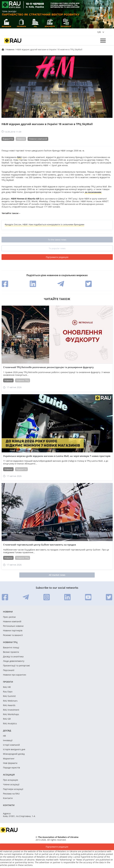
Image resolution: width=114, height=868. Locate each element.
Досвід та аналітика (13, 657)
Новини (21, 139)
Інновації (8, 740)
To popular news (57, 248)
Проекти (8, 682)
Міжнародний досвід (14, 754)
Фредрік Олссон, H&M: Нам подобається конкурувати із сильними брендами (44, 224)
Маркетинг (9, 759)
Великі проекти (11, 652)
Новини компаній (38, 139)
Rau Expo (8, 692)
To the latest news (57, 240)
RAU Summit (9, 696)
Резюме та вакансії (13, 635)
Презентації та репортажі (16, 666)
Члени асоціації (11, 784)
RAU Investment (11, 710)
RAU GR (7, 719)
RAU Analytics (10, 724)
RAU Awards (9, 705)
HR (4, 736)
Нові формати (10, 763)
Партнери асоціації (13, 789)
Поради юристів (11, 768)
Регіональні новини (13, 626)
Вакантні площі (11, 648)
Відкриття (8, 139)
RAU (19, 157)
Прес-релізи (9, 617)
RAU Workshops (11, 714)
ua (99, 32)
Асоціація (9, 775)
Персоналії (9, 670)
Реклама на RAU (11, 794)
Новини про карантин (15, 675)
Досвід (7, 731)
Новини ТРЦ (23, 380)
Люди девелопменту (14, 661)
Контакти (8, 798)
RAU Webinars (10, 701)
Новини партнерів (13, 631)
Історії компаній (11, 745)
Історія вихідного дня (14, 749)
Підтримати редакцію (57, 257)
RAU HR (7, 687)
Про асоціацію (11, 780)
